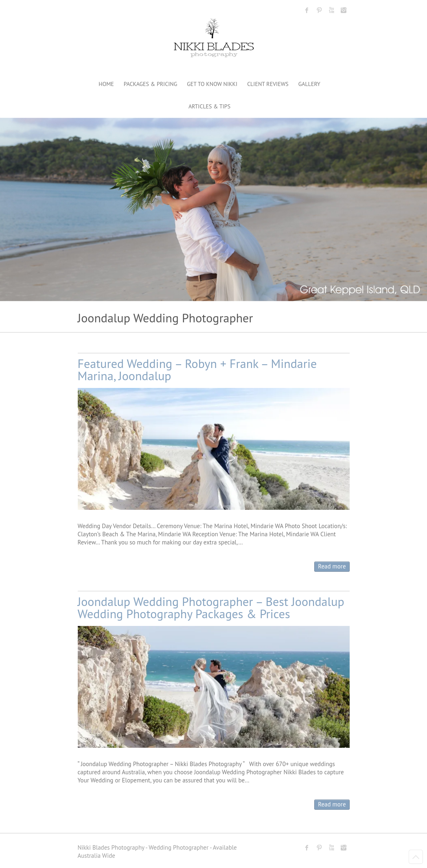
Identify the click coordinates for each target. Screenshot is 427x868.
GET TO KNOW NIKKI (212, 84)
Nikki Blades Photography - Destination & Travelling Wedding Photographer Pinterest (319, 10)
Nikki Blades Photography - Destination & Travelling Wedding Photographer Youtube (331, 10)
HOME (106, 84)
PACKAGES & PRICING (150, 84)
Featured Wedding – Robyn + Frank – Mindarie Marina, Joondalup (197, 369)
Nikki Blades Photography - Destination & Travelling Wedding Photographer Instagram (344, 10)
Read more (332, 566)
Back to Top (416, 857)
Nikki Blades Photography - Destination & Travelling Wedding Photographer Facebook (307, 10)
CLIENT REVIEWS (268, 84)
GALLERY (309, 84)
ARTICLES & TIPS (209, 106)
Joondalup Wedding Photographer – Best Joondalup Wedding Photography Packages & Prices (211, 607)
